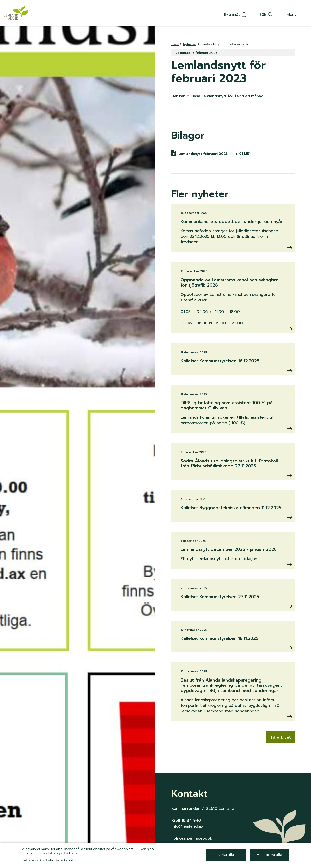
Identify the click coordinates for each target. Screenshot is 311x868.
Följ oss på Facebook (192, 838)
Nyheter (190, 44)
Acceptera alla (270, 855)
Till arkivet (280, 737)
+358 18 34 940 (186, 820)
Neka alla (226, 855)
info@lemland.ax (187, 826)
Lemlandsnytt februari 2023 (215, 153)
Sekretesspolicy (33, 860)
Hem (175, 44)
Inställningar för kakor (61, 860)
